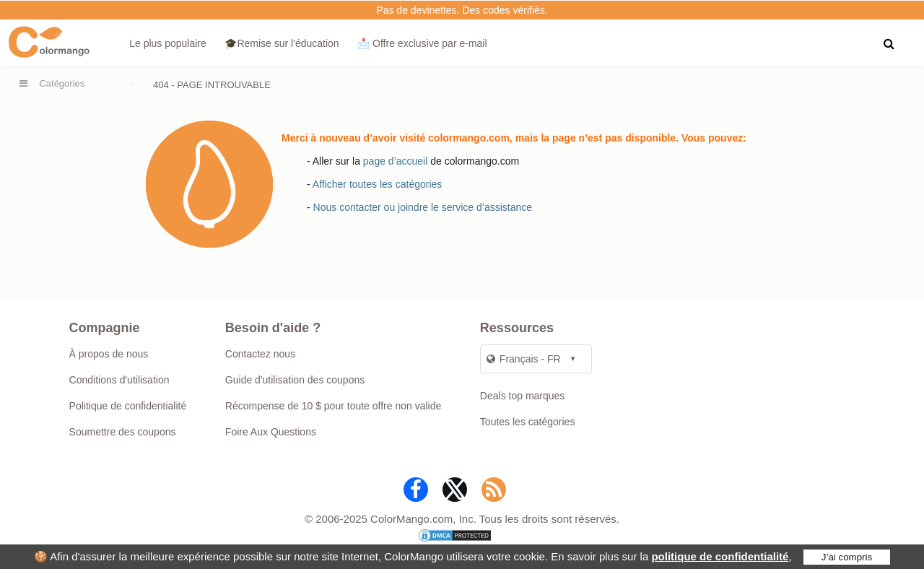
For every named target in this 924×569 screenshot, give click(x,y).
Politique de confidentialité (128, 406)
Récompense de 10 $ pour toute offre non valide (333, 406)
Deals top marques (523, 396)
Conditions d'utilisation (119, 380)
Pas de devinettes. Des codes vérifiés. (462, 10)
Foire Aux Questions (271, 432)
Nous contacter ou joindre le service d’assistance (423, 207)
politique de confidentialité (720, 556)
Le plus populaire (168, 43)
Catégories (62, 83)
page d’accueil (396, 161)
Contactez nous (260, 354)
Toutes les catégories (528, 422)
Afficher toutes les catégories (378, 184)
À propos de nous (109, 354)
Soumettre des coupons (123, 432)
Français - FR (524, 359)
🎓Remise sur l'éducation (282, 43)
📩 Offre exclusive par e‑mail (422, 43)
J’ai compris (847, 557)
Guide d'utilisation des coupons (295, 380)
